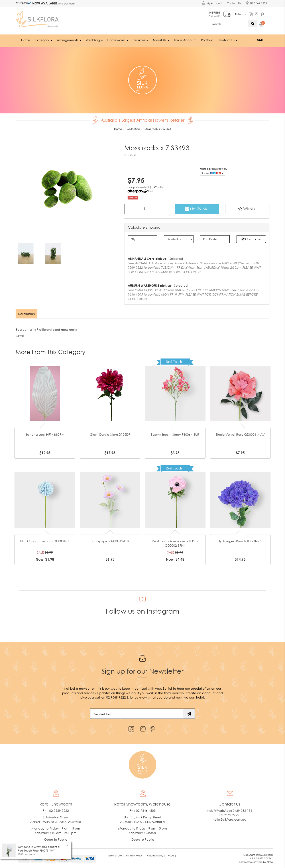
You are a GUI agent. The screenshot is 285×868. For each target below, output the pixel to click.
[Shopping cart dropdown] (262, 25)
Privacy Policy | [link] (135, 855)
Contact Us (234, 3)
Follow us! (241, 14)
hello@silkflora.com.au (229, 819)
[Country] (179, 239)
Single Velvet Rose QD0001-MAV (240, 434)
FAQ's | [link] (172, 855)
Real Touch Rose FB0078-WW (36, 851)
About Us (161, 40)
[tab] (27, 314)
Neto (270, 862)
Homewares (118, 40)
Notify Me (197, 209)
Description (26, 314)
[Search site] (253, 24)
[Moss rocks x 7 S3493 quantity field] (146, 209)
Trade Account (185, 40)
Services (140, 40)
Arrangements (69, 40)
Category (44, 40)
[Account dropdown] (212, 3)
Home (26, 40)
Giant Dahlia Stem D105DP (110, 434)
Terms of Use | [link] (116, 855)
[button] (248, 209)
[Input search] (229, 24)
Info (151, 191)
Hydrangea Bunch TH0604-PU (240, 541)
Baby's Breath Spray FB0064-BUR (175, 434)
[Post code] (215, 239)
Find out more (66, 3)
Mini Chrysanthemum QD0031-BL (45, 541)
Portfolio (207, 40)
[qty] (143, 239)
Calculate (251, 239)
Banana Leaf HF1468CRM (45, 434)
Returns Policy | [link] (156, 855)
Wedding (94, 40)
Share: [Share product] (213, 173)
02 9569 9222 (256, 2)
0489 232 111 (242, 811)
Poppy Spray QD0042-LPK (110, 541)
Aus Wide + (219, 13)
